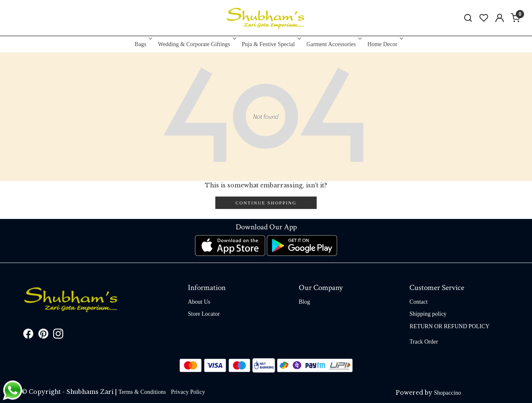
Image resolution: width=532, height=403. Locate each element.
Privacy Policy (188, 392)
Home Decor (385, 44)
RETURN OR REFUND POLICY (449, 326)
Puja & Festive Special (271, 44)
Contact (419, 302)
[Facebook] (28, 335)
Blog (304, 302)
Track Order (424, 342)
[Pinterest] (43, 335)
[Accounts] (500, 18)
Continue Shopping (266, 203)
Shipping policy (428, 314)
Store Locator (204, 314)
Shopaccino (447, 393)
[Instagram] (58, 335)
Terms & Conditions (142, 392)
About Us (199, 302)
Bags (143, 44)
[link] (468, 18)
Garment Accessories (333, 44)
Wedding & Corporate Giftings (196, 44)
